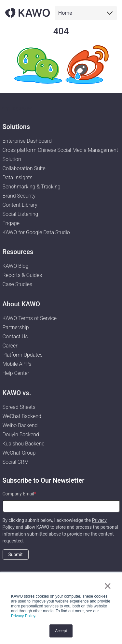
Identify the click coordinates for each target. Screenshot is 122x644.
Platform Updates (23, 355)
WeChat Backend (22, 416)
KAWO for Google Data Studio (36, 232)
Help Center (16, 373)
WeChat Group (19, 453)
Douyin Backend (21, 435)
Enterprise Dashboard (27, 141)
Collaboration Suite (24, 168)
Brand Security (19, 196)
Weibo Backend (20, 425)
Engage (11, 223)
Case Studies (18, 284)
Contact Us (15, 337)
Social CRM (16, 462)
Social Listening (20, 214)
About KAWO (21, 304)
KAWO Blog (16, 266)
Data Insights (18, 177)
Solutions (16, 127)
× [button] (108, 586)
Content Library (20, 205)
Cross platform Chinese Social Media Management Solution (60, 155)
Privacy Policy (23, 616)
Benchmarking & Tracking (32, 187)
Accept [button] (61, 631)
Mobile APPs (17, 364)
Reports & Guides (22, 275)
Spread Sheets (19, 407)
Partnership (16, 327)
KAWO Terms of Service (30, 318)
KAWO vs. (17, 393)
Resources (18, 252)
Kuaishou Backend (24, 444)
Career (10, 346)
